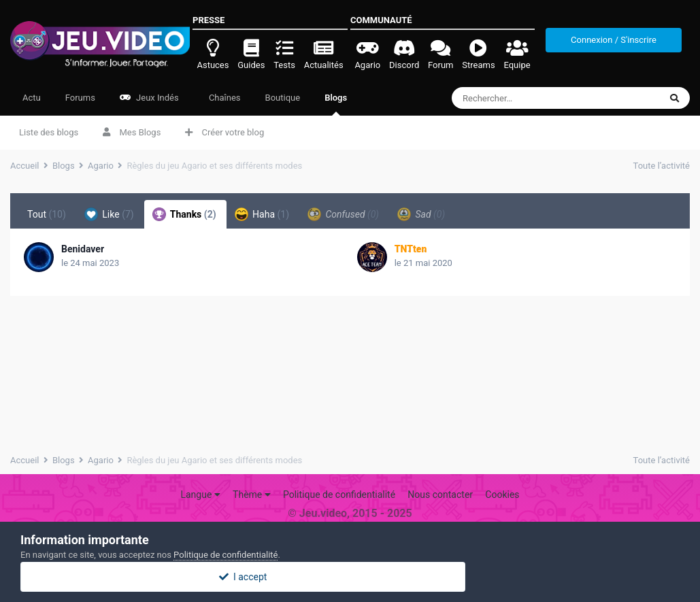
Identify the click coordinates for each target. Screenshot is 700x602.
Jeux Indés (149, 98)
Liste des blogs (49, 132)
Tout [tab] (47, 214)
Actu (32, 98)
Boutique (283, 98)
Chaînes (224, 98)
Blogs (336, 104)
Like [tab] (109, 214)
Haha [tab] (262, 214)
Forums (80, 98)
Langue (200, 495)
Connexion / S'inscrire (614, 40)
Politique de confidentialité (339, 495)
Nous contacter (440, 495)
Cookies (502, 495)
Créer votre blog (224, 132)
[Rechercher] (531, 98)
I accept (350, 577)
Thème (252, 495)
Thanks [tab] (184, 214)
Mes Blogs (132, 132)
